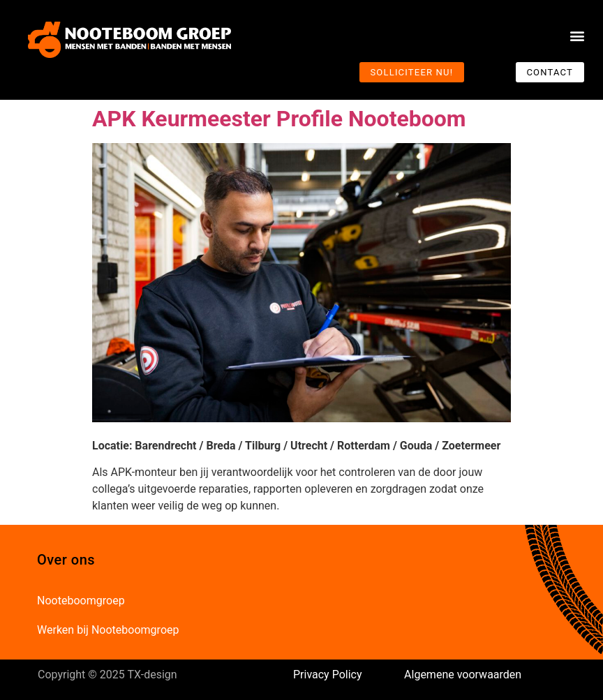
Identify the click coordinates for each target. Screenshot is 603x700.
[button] (578, 36)
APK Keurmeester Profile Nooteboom (279, 119)
